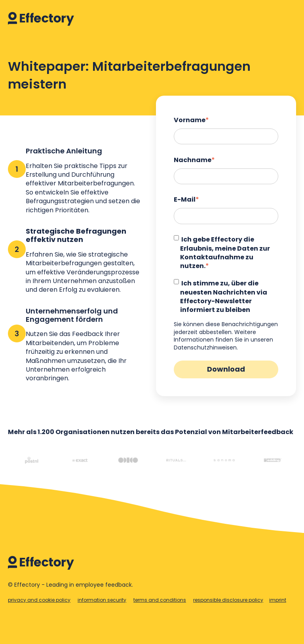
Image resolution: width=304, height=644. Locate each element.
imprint (278, 600)
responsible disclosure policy (228, 600)
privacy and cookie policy (39, 600)
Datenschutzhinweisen (205, 347)
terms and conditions (160, 600)
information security (102, 600)
